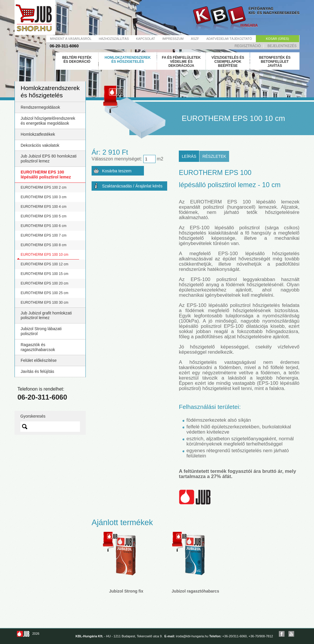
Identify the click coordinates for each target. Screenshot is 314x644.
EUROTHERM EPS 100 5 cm (43, 216)
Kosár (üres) (278, 39)
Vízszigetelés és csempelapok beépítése (228, 62)
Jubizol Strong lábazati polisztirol (41, 331)
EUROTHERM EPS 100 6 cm (43, 226)
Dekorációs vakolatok (40, 145)
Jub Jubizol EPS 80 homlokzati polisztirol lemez (49, 159)
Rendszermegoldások (40, 107)
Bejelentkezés (282, 46)
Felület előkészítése (39, 360)
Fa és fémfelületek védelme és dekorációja (181, 62)
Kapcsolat (146, 39)
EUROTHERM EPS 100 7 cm (43, 235)
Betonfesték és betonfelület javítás (275, 62)
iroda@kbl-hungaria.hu (192, 636)
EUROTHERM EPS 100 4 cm (43, 207)
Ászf (195, 39)
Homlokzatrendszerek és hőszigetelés (128, 60)
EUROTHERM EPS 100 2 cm (43, 187)
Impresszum (173, 39)
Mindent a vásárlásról (71, 39)
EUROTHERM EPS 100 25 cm (44, 293)
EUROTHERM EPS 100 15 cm (44, 274)
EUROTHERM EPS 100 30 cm (44, 303)
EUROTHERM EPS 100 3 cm (43, 197)
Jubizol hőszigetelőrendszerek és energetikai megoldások (48, 121)
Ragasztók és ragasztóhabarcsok (38, 347)
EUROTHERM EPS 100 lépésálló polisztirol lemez (46, 175)
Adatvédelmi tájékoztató (229, 39)
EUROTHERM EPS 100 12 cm (44, 264)
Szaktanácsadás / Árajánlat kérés (132, 186)
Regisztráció (248, 46)
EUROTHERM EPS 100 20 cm (44, 283)
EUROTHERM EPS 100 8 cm (43, 245)
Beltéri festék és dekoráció (77, 60)
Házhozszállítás (114, 39)
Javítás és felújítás (37, 371)
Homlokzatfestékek (38, 134)
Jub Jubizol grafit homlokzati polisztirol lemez (46, 315)
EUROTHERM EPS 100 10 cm (44, 255)
